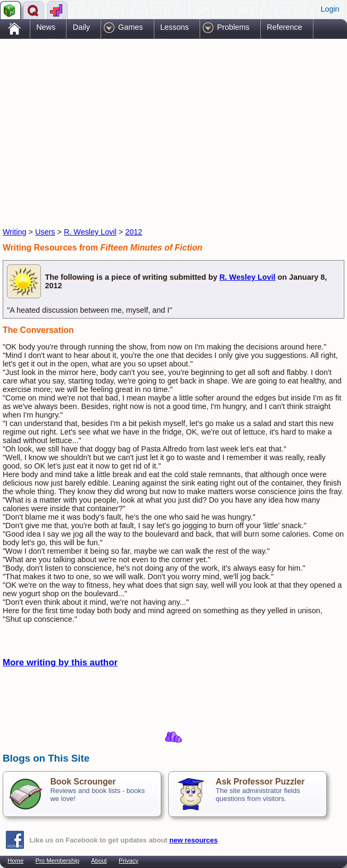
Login (330, 9)
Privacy (129, 861)
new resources (193, 840)
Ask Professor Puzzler (260, 782)
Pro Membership (57, 861)
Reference (284, 27)
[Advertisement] (127, 124)
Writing (15, 232)
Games (130, 27)
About (99, 861)
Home (15, 861)
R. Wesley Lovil (90, 232)
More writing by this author (60, 662)
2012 (134, 232)
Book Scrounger (83, 782)
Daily (81, 27)
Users (45, 232)
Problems (233, 27)
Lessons (175, 27)
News (46, 27)
